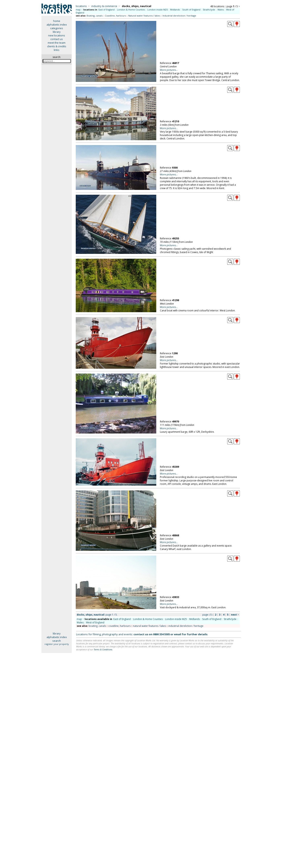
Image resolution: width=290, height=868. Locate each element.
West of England (95, 622)
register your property (57, 644)
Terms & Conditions (103, 649)
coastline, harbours (119, 626)
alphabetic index (57, 25)
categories (57, 28)
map (78, 10)
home (57, 21)
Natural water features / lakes (144, 16)
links (57, 50)
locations (81, 6)
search (57, 641)
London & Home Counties (131, 10)
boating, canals (97, 626)
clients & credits (57, 46)
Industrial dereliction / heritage (179, 16)
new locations (57, 35)
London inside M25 (158, 10)
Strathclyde (209, 10)
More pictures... (169, 70)
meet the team (57, 43)
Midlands (175, 10)
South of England (191, 10)
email (178, 634)
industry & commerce (104, 6)
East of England (107, 10)
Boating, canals (95, 16)
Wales (221, 10)
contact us (57, 39)
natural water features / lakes (149, 626)
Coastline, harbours (115, 16)
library (57, 32)
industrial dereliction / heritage (186, 626)
